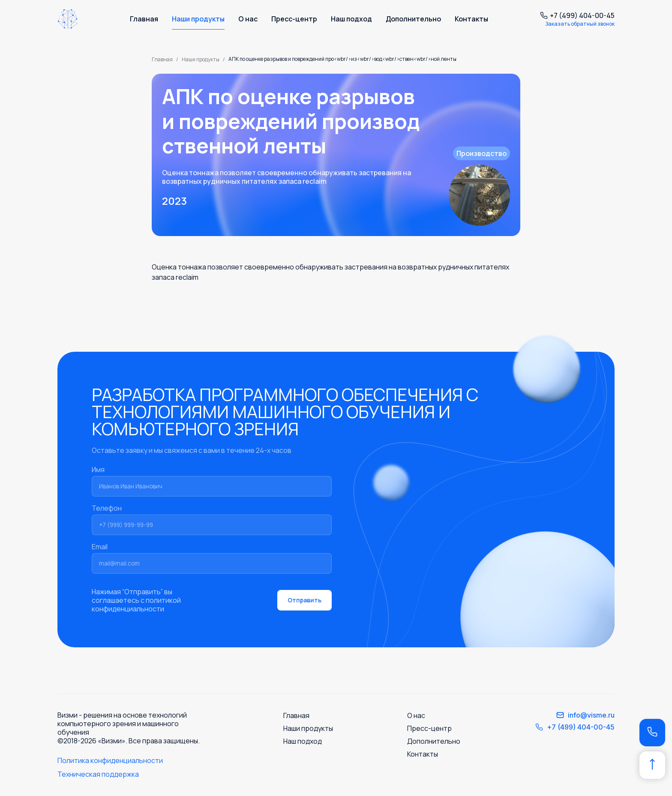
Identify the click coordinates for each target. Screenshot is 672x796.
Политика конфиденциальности (110, 760)
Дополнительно (434, 741)
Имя (212, 481)
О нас (248, 19)
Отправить (304, 600)
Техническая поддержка (98, 774)
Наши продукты (198, 19)
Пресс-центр (294, 19)
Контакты (471, 19)
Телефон (212, 519)
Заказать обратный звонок (580, 24)
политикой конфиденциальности (136, 604)
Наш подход (351, 19)
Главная (144, 19)
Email (212, 558)
